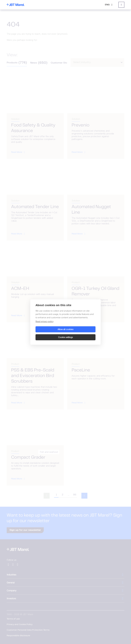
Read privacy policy (45, 325)
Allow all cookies (50, 333)
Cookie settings (81, 333)
